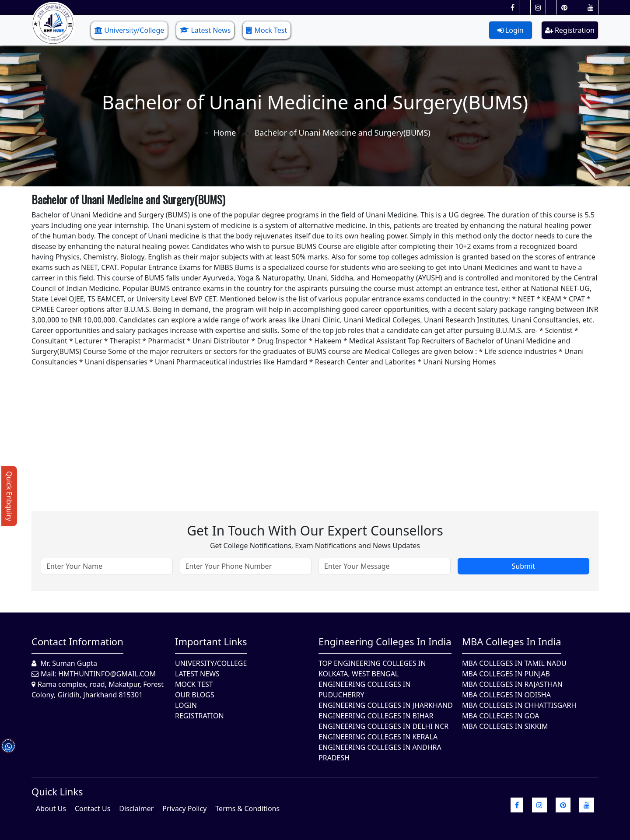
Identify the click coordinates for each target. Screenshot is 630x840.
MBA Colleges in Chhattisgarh (519, 705)
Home (225, 133)
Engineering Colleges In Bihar (376, 716)
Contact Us (93, 808)
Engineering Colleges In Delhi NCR (383, 726)
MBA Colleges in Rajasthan (512, 684)
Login (511, 30)
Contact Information (77, 641)
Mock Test (267, 30)
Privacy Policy (184, 808)
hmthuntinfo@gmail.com (107, 674)
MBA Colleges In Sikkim (505, 726)
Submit (523, 566)
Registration (570, 30)
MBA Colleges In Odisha (506, 695)
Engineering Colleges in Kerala (378, 737)
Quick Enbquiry (9, 496)
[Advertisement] (294, 428)
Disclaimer (136, 808)
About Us (51, 808)
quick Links (57, 791)
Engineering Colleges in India (385, 641)
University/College (129, 30)
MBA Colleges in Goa (501, 716)
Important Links (211, 641)
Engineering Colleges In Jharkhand (386, 705)
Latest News (205, 30)
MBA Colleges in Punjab (506, 674)
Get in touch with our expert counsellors (315, 530)
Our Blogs (195, 695)
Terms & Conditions (247, 808)
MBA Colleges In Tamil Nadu (514, 663)
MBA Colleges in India (512, 641)
